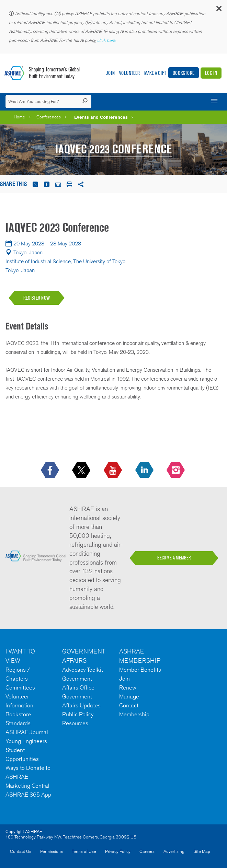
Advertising (174, 851)
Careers (147, 851)
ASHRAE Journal (27, 732)
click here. (107, 40)
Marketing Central (27, 786)
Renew (128, 687)
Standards (18, 723)
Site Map (202, 851)
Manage (129, 696)
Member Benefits (140, 670)
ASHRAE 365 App (28, 795)
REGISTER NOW (37, 298)
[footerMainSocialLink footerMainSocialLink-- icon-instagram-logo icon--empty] (176, 471)
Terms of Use (84, 851)
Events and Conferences (101, 117)
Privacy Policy (118, 851)
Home (19, 117)
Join (110, 73)
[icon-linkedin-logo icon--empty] (145, 471)
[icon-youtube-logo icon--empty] (114, 471)
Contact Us (21, 851)
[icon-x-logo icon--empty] (82, 471)
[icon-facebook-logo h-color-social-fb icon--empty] (51, 471)
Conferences (49, 117)
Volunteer (129, 73)
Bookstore (184, 73)
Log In (211, 73)
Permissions (52, 851)
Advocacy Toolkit (83, 670)
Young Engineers (26, 741)
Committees (20, 687)
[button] (218, 10)
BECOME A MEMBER (174, 558)
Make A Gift (155, 73)
